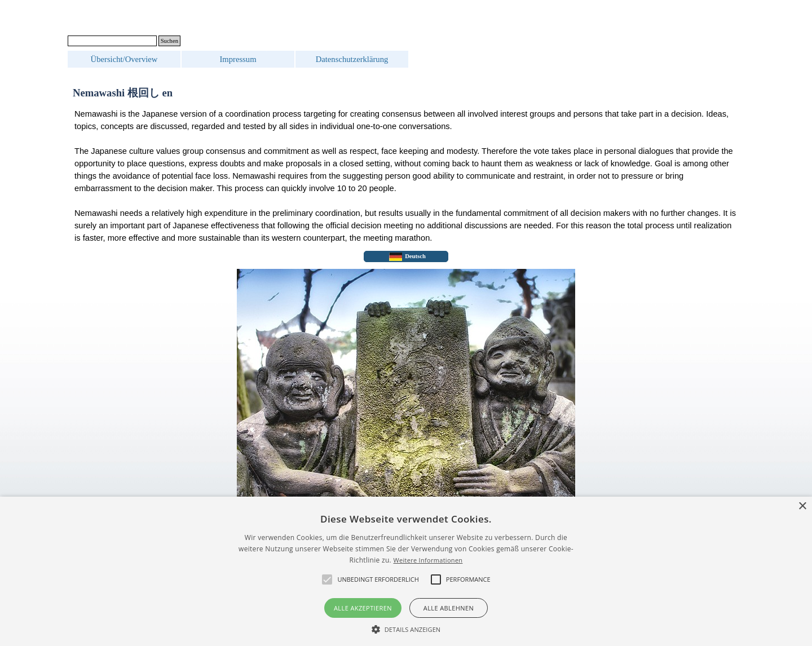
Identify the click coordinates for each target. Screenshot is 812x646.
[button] (406, 628)
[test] (406, 256)
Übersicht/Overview (124, 59)
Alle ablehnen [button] (449, 608)
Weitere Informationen (428, 560)
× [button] (802, 506)
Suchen (169, 41)
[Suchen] (112, 41)
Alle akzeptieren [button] (363, 608)
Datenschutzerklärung (352, 59)
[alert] (406, 571)
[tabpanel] (406, 176)
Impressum (238, 59)
